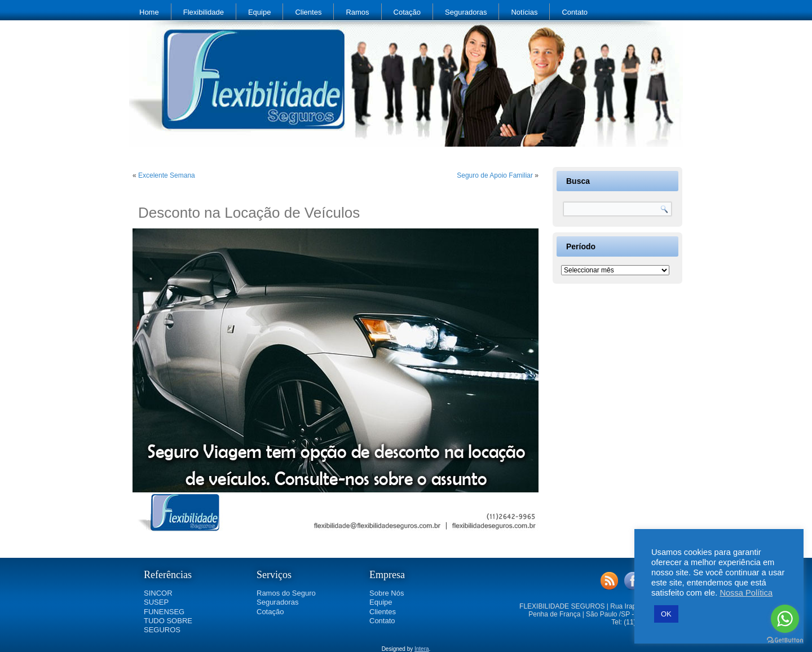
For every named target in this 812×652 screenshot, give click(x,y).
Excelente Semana (167, 175)
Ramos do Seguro (286, 593)
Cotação (407, 12)
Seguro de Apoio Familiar (495, 175)
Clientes (308, 12)
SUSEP (156, 602)
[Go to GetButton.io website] (785, 640)
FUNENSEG (164, 612)
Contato (575, 12)
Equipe (259, 12)
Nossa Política (746, 593)
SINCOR (158, 593)
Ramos (357, 12)
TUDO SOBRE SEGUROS (168, 625)
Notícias (524, 12)
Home (149, 12)
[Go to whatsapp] (785, 619)
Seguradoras (466, 12)
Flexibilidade (204, 12)
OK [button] (666, 614)
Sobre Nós (387, 593)
